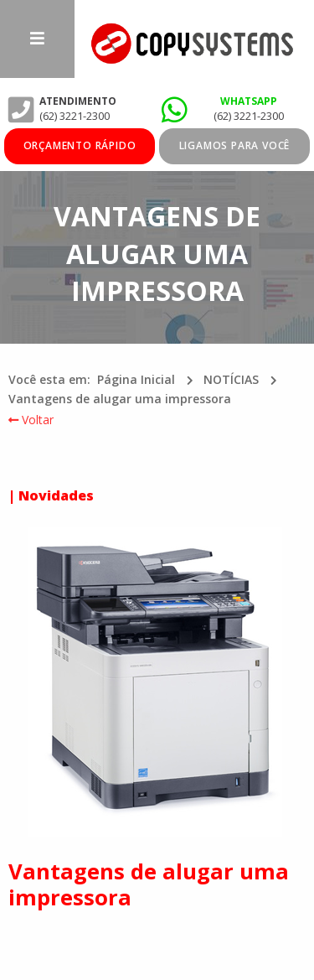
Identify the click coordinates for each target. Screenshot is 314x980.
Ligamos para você (235, 145)
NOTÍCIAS (231, 379)
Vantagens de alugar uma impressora (120, 399)
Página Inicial (136, 379)
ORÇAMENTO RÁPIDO (80, 145)
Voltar (31, 420)
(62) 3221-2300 (249, 116)
